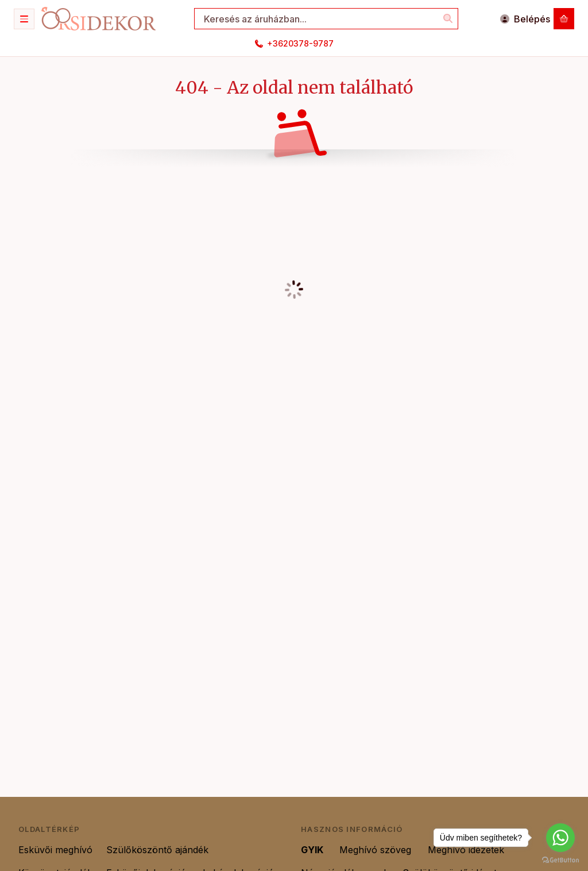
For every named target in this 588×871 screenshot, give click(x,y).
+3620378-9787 (300, 43)
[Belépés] (525, 19)
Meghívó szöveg (377, 850)
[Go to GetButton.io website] (560, 860)
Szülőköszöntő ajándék (159, 850)
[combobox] (326, 19)
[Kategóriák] (24, 19)
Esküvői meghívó (55, 850)
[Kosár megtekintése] (564, 19)
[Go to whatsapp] (560, 838)
